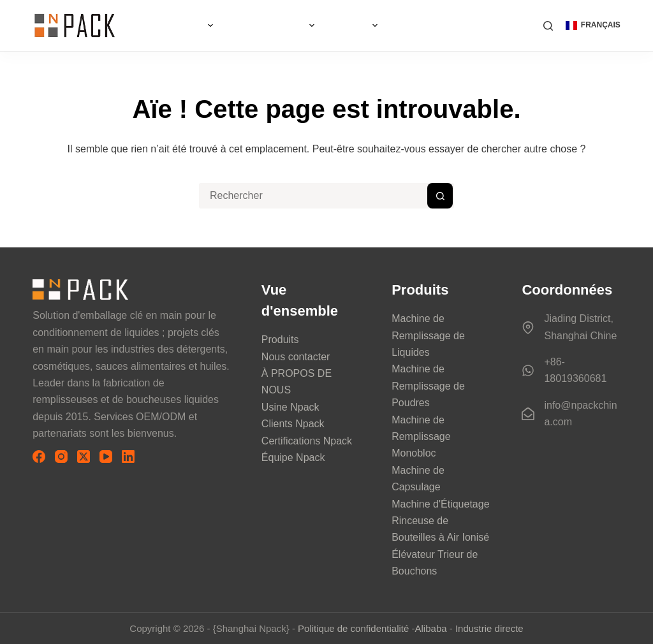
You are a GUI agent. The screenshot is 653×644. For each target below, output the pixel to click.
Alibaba (431, 628)
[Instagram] (61, 457)
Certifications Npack (307, 441)
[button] (593, 26)
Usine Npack (290, 407)
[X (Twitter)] (84, 457)
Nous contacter (296, 357)
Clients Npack (293, 424)
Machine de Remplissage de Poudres (428, 386)
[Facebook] (39, 457)
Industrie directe (489, 628)
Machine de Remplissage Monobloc (421, 437)
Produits (280, 340)
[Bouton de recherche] (440, 196)
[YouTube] (106, 457)
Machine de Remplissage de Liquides (428, 335)
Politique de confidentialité (353, 628)
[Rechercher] (548, 26)
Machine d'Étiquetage (440, 504)
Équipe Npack (293, 457)
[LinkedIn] (128, 457)
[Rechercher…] (314, 196)
